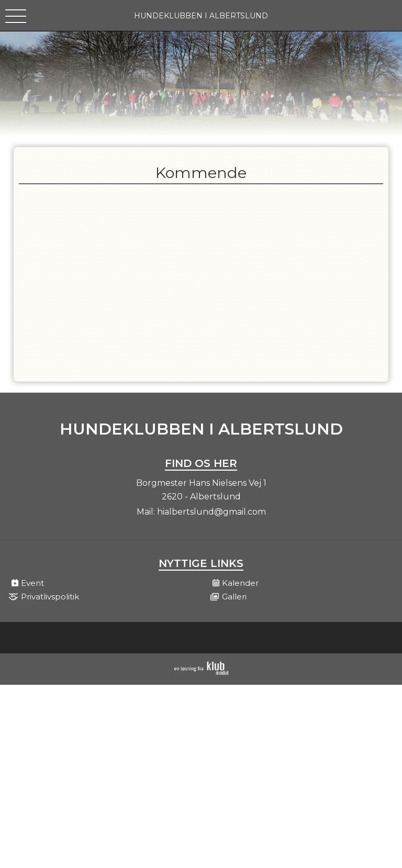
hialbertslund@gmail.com (211, 512)
